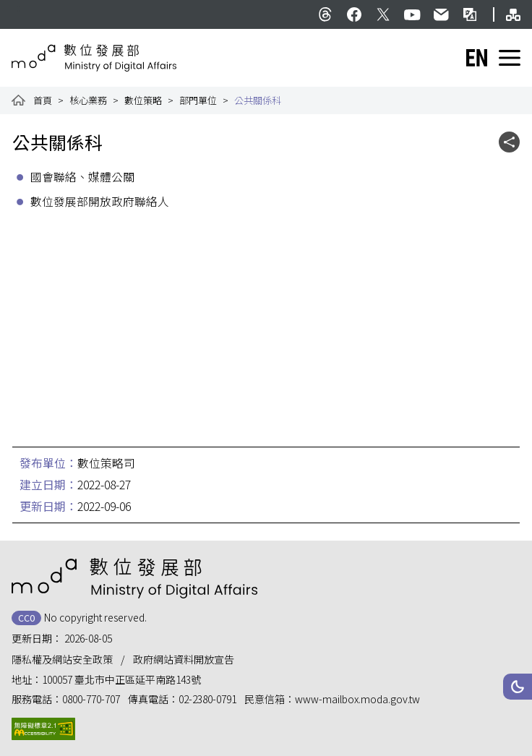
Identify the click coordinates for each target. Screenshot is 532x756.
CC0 (26, 618)
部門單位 (198, 100)
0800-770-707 (91, 699)
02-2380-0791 (207, 699)
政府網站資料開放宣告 (184, 659)
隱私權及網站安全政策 (62, 659)
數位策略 (143, 100)
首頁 (43, 100)
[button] (518, 687)
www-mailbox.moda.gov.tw (357, 699)
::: (20, 7)
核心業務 (88, 100)
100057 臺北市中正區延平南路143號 (121, 679)
